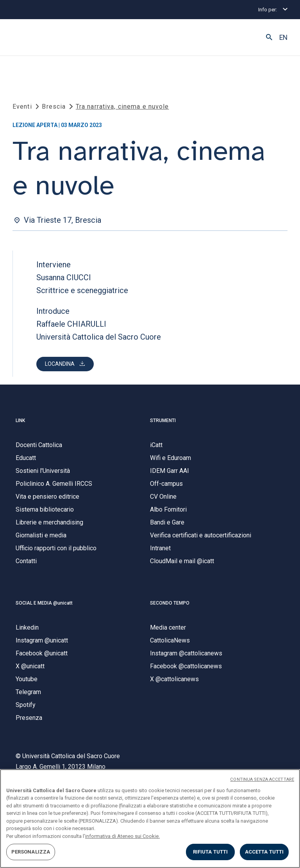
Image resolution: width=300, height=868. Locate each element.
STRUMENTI (163, 421)
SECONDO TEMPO (170, 603)
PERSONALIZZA (31, 852)
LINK (20, 421)
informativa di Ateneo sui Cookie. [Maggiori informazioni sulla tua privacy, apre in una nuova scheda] (122, 836)
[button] (269, 38)
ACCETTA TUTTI (264, 852)
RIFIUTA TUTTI (211, 852)
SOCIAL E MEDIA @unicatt (44, 603)
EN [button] (283, 38)
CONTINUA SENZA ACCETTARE (262, 779)
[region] (150, 819)
